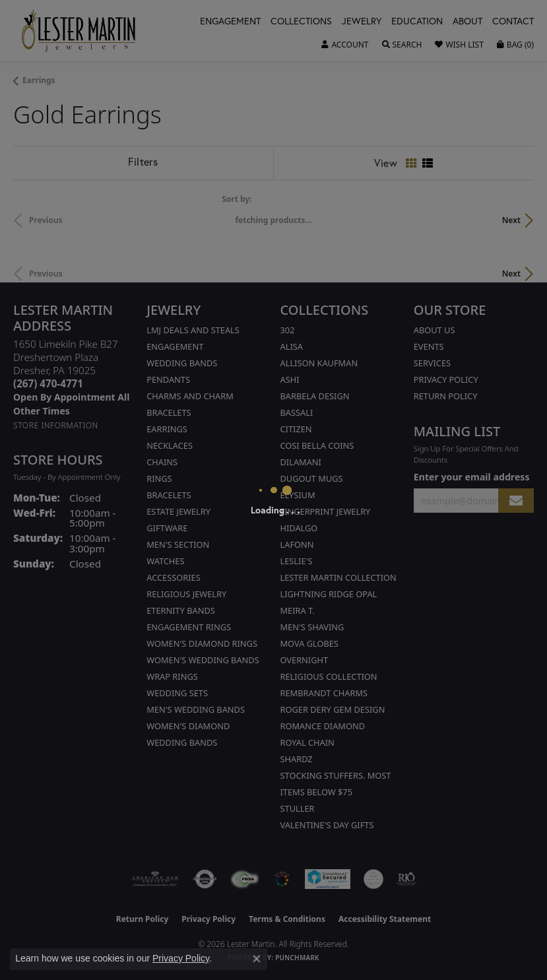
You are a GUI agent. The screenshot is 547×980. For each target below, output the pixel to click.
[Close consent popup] (257, 959)
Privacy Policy (181, 958)
